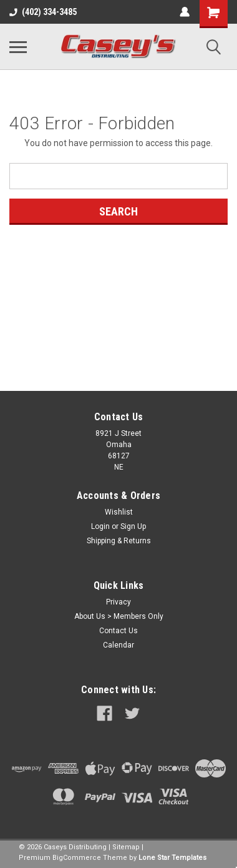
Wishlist (119, 512)
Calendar (119, 645)
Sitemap (126, 847)
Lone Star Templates (172, 858)
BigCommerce (77, 858)
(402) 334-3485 (43, 12)
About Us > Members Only (119, 616)
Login (100, 526)
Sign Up (133, 526)
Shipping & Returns (119, 541)
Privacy (119, 602)
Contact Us (119, 631)
